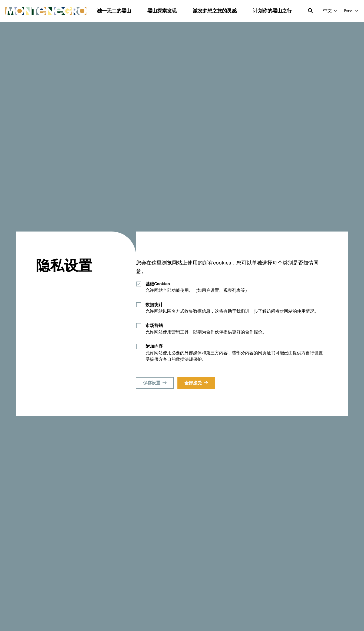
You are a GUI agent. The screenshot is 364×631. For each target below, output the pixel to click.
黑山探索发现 (162, 11)
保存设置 (152, 383)
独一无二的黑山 (114, 11)
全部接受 (193, 383)
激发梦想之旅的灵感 (215, 11)
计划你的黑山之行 (272, 11)
